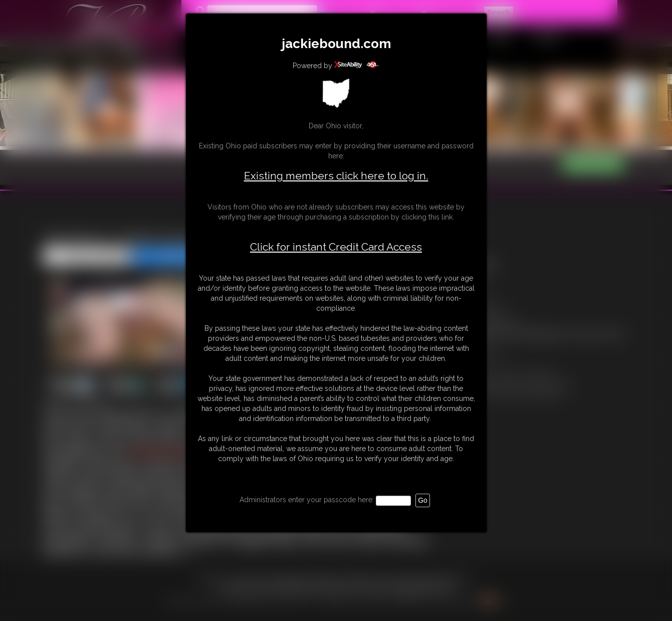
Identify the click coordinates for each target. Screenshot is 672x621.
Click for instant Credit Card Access (336, 247)
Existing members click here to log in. (336, 176)
